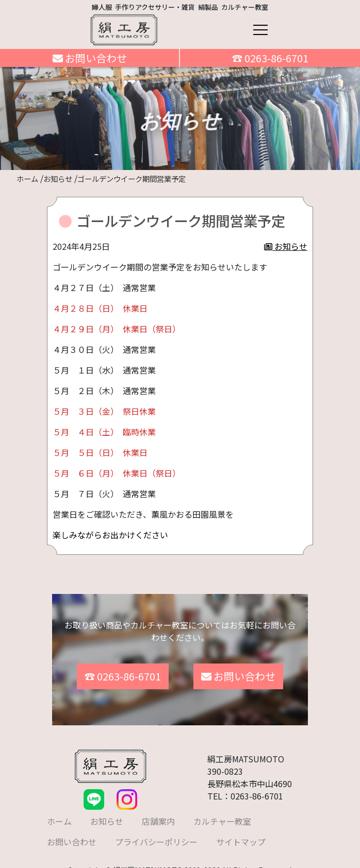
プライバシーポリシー (156, 835)
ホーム (59, 814)
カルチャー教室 (222, 814)
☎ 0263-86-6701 (270, 58)
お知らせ (286, 246)
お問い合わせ (90, 58)
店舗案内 (158, 814)
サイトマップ (241, 835)
